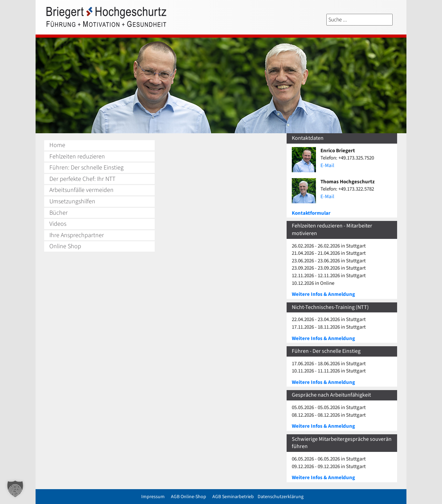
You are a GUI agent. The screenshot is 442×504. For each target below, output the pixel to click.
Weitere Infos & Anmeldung (323, 294)
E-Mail (327, 166)
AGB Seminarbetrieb (233, 497)
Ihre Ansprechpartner (77, 235)
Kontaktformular (311, 213)
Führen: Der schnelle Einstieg (87, 168)
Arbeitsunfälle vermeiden (81, 190)
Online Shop (65, 246)
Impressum (153, 497)
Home (57, 145)
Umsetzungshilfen (72, 201)
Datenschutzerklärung (281, 497)
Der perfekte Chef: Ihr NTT (82, 179)
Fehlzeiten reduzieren (77, 157)
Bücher (59, 213)
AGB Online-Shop (189, 497)
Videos (58, 224)
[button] (15, 489)
